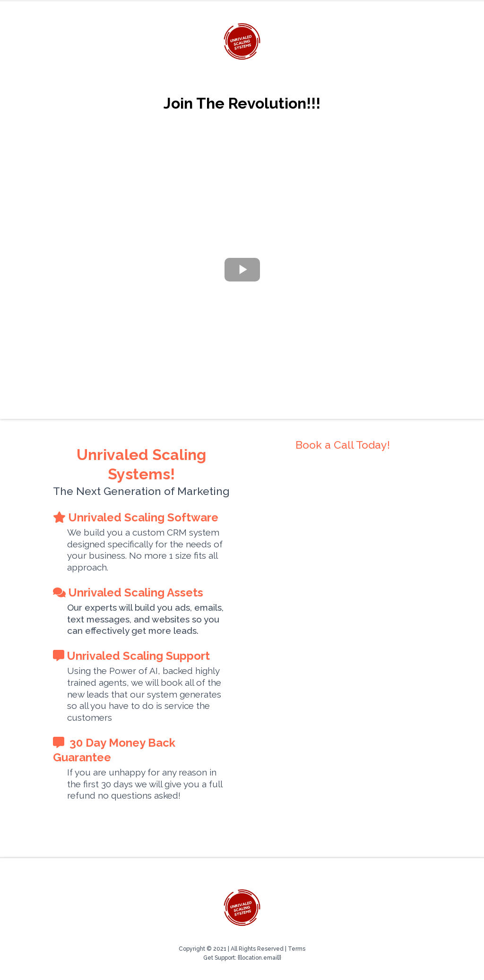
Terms (297, 949)
